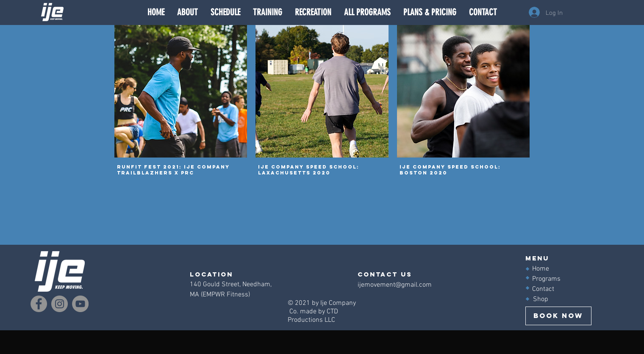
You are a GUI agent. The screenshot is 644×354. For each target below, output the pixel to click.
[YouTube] (80, 304)
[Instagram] (60, 304)
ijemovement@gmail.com (395, 285)
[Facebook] (39, 304)
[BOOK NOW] (558, 316)
